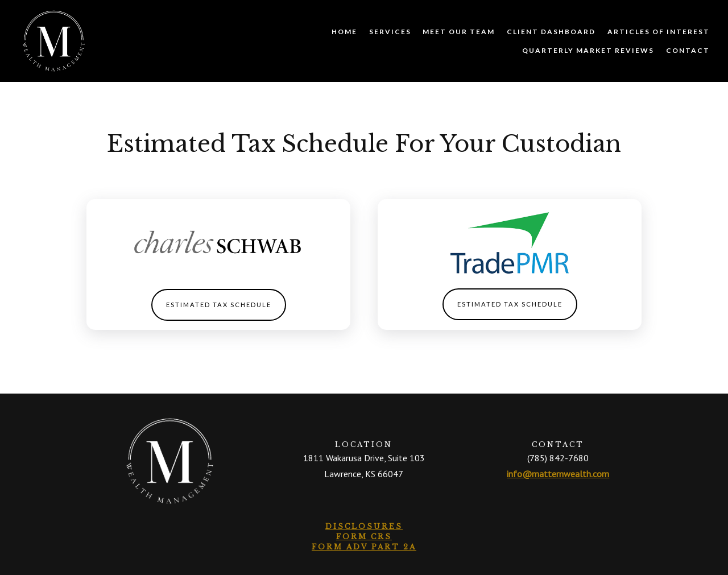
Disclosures (364, 526)
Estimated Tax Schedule (219, 305)
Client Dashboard (551, 32)
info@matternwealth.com (558, 474)
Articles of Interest (659, 32)
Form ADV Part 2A (364, 547)
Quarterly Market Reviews (588, 50)
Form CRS (364, 537)
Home (344, 32)
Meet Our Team (459, 32)
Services (390, 32)
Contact (688, 50)
